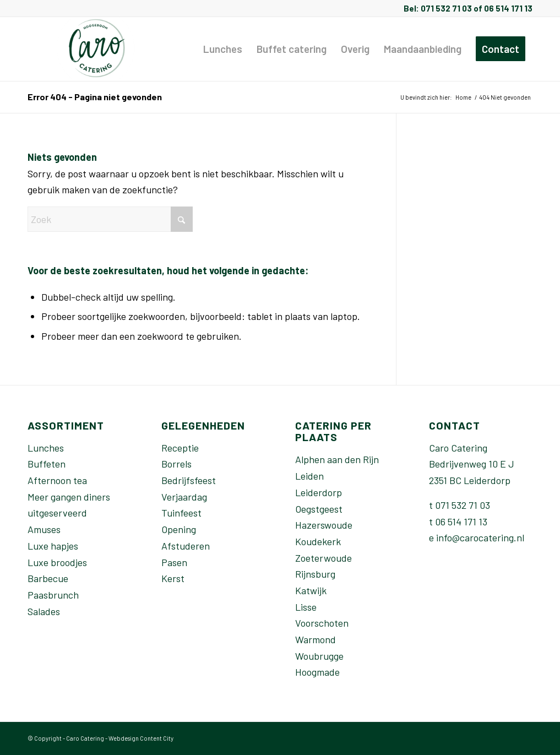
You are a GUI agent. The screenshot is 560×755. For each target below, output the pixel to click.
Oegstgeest (319, 509)
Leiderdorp (319, 492)
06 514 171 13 (461, 522)
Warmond (316, 639)
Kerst (173, 578)
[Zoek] (110, 219)
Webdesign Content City (141, 738)
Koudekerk (318, 541)
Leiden (309, 476)
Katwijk (311, 590)
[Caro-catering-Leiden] (97, 49)
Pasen (174, 562)
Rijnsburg (315, 574)
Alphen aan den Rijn (337, 459)
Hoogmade (317, 672)
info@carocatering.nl (480, 537)
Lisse (306, 607)
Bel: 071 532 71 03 (438, 8)
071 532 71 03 (463, 505)
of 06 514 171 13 (502, 8)
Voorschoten (322, 623)
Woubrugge (319, 656)
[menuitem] (223, 49)
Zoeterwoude (324, 558)
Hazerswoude (324, 525)
